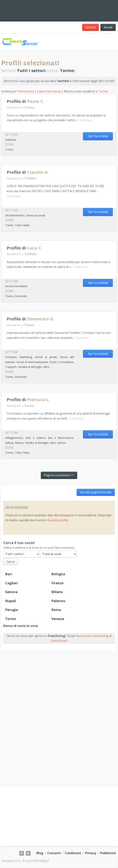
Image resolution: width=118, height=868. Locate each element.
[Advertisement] (85, 10)
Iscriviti (91, 27)
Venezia (58, 619)
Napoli (11, 601)
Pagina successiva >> (59, 475)
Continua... (86, 120)
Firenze (57, 583)
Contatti (54, 853)
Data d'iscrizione (49, 91)
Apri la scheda (98, 136)
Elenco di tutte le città (20, 626)
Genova (11, 592)
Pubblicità (108, 853)
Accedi (108, 27)
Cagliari (12, 583)
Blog (40, 853)
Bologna (58, 574)
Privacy (91, 853)
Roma (56, 610)
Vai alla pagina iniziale (96, 492)
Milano (57, 592)
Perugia (12, 610)
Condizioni (73, 853)
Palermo (58, 601)
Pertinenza (26, 91)
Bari (9, 574)
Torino (103, 91)
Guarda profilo (58, 520)
